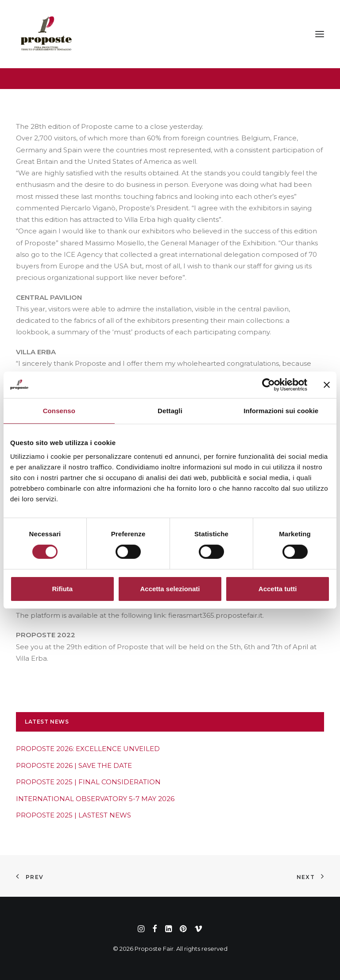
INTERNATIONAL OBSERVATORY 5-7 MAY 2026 (95, 799)
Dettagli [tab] (170, 410)
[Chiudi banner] (327, 384)
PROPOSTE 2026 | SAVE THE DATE (74, 765)
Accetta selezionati (170, 589)
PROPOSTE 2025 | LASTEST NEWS (73, 815)
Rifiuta (62, 589)
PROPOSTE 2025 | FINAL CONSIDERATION (88, 782)
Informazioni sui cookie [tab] (281, 410)
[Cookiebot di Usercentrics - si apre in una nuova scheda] (269, 384)
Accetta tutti (278, 589)
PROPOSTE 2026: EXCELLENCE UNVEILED (88, 749)
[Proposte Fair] (46, 34)
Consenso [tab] (59, 410)
